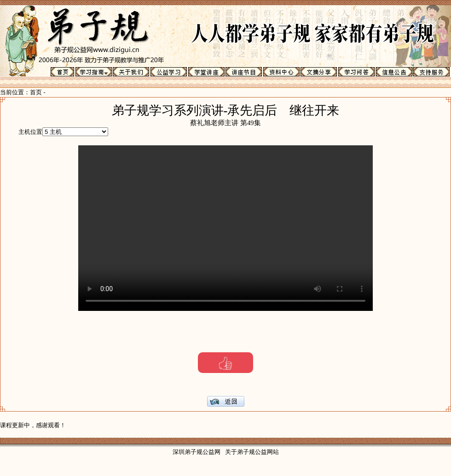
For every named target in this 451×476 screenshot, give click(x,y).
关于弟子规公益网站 (252, 452)
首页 (36, 92)
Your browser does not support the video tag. (225, 228)
